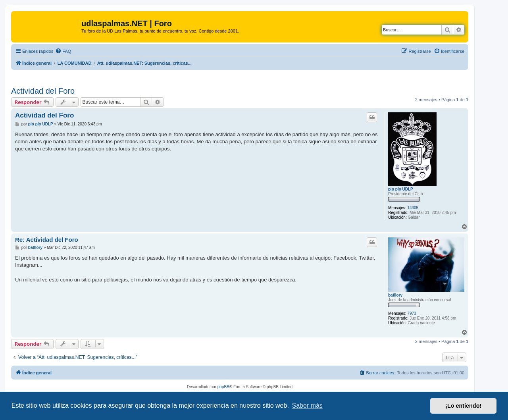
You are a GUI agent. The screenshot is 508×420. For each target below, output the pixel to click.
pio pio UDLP (401, 189)
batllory (395, 295)
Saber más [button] (307, 406)
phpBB (223, 387)
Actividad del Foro (43, 91)
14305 (413, 208)
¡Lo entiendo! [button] (463, 406)
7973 (412, 313)
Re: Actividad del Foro (47, 240)
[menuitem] (63, 51)
